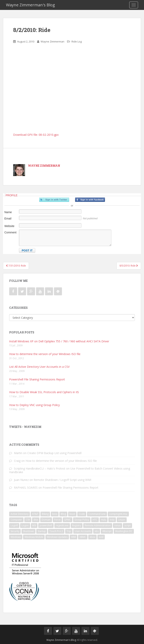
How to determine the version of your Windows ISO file (45, 354)
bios (55, 514)
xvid (101, 537)
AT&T (35, 514)
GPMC (68, 520)
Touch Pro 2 (56, 531)
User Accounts (83, 531)
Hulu (104, 520)
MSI (34, 525)
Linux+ (122, 520)
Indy (112, 520)
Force (57, 520)
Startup (42, 531)
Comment (10, 232)
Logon (25, 525)
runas (118, 525)
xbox (92, 537)
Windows (16, 537)
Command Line (97, 514)
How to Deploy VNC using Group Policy (34, 405)
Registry (77, 525)
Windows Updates (57, 537)
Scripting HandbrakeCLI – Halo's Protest (40, 468)
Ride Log (77, 41)
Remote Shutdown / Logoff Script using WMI (62, 480)
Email (8, 219)
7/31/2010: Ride (16, 266)
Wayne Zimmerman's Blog (30, 5)
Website (9, 226)
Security (15, 531)
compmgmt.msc (118, 514)
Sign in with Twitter (54, 200)
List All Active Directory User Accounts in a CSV (39, 367)
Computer (16, 520)
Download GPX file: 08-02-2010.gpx (36, 135)
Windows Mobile (34, 537)
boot (72, 514)
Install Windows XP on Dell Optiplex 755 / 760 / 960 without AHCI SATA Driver (59, 341)
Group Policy (82, 520)
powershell (46, 525)
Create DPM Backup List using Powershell (54, 453)
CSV (28, 520)
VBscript (107, 531)
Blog (63, 514)
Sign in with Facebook (90, 200)
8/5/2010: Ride (129, 266)
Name (8, 212)
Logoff (14, 525)
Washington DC (124, 531)
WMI (73, 537)
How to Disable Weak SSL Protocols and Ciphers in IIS (44, 392)
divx (36, 520)
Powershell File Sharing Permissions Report (37, 379)
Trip (69, 531)
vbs (97, 531)
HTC (95, 520)
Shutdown (28, 531)
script (127, 525)
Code (82, 514)
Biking (45, 514)
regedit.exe (62, 525)
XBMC (83, 537)
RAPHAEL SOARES (26, 488)
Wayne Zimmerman (52, 41)
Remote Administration (98, 525)
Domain (46, 520)
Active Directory (20, 514)
